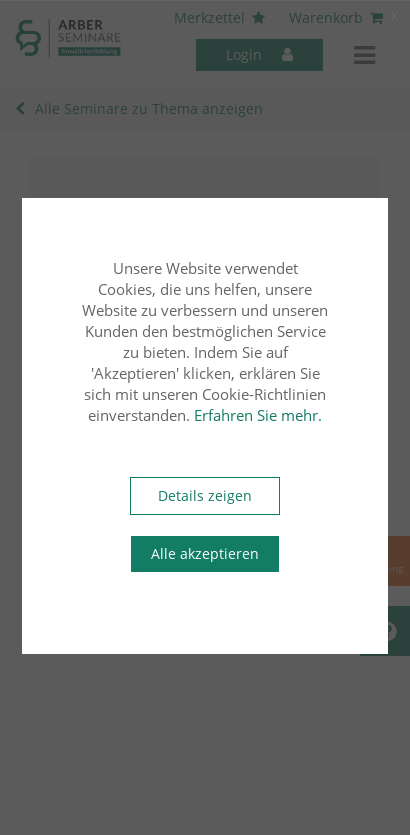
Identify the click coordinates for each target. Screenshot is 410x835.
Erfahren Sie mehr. (258, 415)
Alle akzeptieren (205, 553)
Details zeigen (205, 495)
